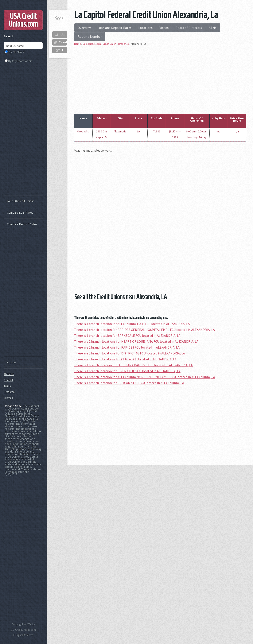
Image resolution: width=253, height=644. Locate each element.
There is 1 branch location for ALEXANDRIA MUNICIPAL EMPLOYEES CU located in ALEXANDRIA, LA (145, 377)
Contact (8, 380)
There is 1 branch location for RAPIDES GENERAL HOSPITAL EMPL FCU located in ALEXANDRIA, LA (145, 330)
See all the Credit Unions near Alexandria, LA (120, 297)
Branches (123, 44)
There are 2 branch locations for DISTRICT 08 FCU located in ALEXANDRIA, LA (130, 353)
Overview (84, 28)
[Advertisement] (160, 79)
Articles (12, 362)
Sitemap (8, 398)
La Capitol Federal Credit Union (100, 44)
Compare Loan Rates (20, 213)
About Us (9, 374)
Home (77, 44)
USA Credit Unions (23, 20)
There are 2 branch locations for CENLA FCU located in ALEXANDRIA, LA (125, 359)
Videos (164, 28)
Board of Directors (189, 28)
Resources (10, 392)
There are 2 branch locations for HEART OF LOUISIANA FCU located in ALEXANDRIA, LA (136, 341)
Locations (145, 28)
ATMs (213, 28)
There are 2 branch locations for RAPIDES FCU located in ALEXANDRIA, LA (127, 347)
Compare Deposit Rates (22, 224)
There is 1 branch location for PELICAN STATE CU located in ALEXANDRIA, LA (129, 383)
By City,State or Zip (20, 61)
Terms (7, 386)
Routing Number (90, 36)
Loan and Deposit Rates (114, 28)
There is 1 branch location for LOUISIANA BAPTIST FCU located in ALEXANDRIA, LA (133, 365)
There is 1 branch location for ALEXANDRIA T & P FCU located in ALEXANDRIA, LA (132, 324)
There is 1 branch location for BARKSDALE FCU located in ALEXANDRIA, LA (127, 335)
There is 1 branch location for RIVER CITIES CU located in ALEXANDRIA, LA (127, 371)
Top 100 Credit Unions (21, 201)
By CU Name (17, 52)
